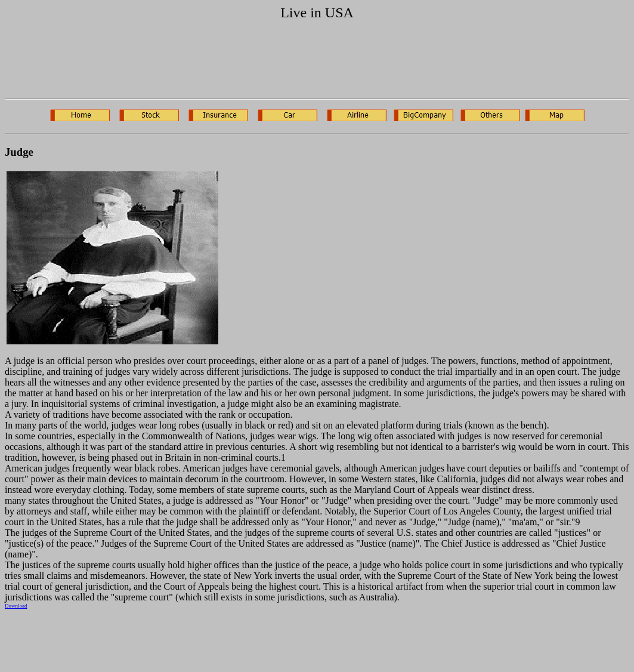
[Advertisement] (317, 62)
